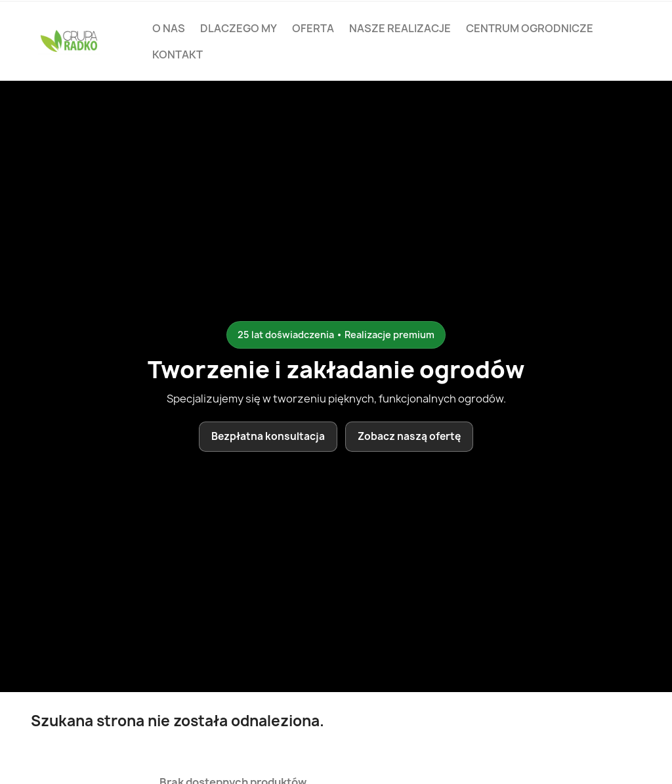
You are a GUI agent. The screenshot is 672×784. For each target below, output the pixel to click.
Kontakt (178, 54)
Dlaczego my (239, 28)
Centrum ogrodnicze (530, 28)
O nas (169, 28)
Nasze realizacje (400, 28)
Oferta (313, 28)
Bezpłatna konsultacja (268, 436)
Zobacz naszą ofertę (409, 436)
